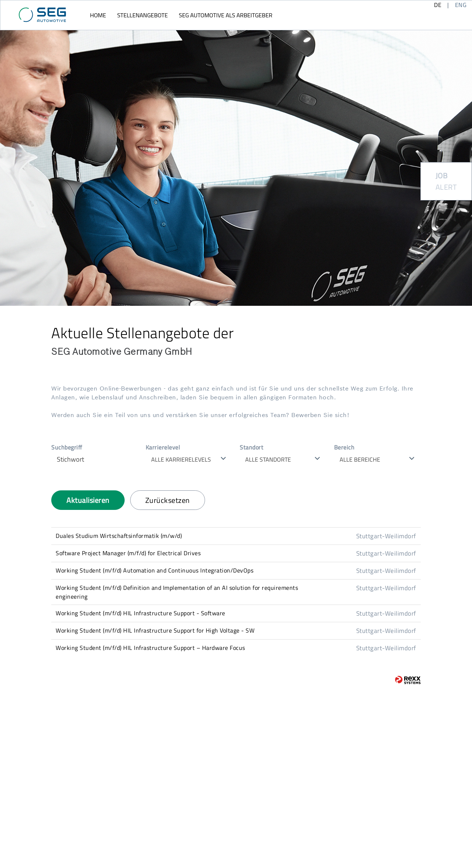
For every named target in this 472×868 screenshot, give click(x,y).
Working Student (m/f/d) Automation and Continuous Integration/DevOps (155, 570)
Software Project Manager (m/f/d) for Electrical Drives (128, 553)
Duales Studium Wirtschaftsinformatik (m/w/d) (119, 536)
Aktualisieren (88, 500)
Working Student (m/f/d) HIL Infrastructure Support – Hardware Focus (150, 648)
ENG (461, 5)
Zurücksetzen (168, 500)
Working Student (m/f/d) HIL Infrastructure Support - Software (140, 613)
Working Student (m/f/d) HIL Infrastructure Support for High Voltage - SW (155, 630)
